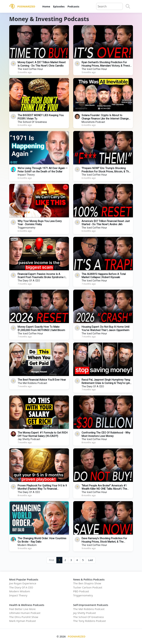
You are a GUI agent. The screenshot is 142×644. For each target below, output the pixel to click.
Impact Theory (26, 175)
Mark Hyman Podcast (23, 621)
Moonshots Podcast (93, 122)
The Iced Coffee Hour (30, 69)
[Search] (128, 6)
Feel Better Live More (22, 609)
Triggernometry (26, 228)
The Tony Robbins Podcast (90, 621)
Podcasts (73, 6)
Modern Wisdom (27, 545)
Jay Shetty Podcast (29, 439)
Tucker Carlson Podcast (88, 587)
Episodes (59, 6)
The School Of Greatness (32, 122)
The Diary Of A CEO (29, 281)
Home (46, 6)
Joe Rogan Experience (23, 583)
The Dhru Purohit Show (24, 617)
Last (91, 560)
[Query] (109, 6)
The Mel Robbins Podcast (32, 383)
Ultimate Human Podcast (25, 613)
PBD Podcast (81, 591)
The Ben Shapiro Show (87, 583)
